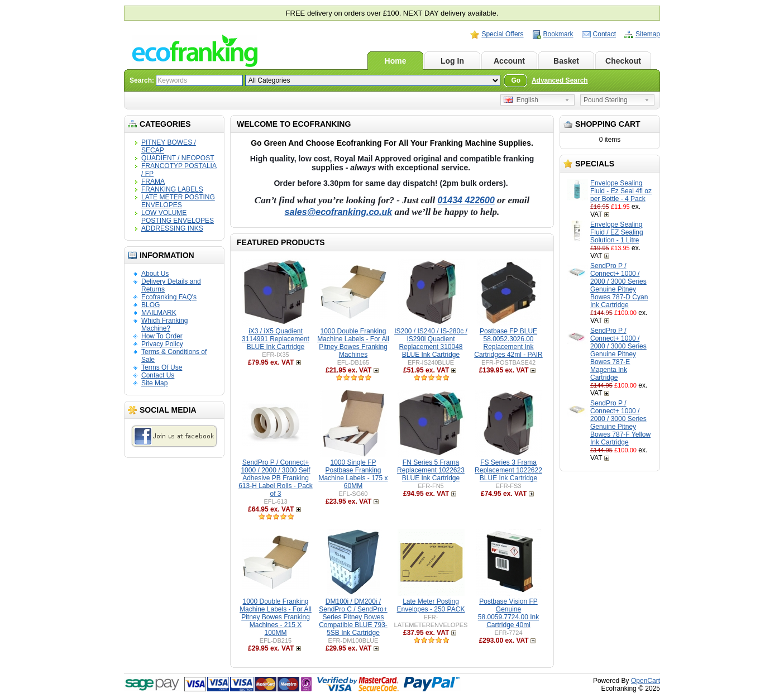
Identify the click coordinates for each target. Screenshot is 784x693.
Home (396, 61)
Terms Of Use (162, 367)
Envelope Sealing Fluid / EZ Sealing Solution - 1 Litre (617, 232)
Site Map (154, 383)
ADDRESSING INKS (172, 228)
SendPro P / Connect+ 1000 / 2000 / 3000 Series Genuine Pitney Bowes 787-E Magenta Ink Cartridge (618, 354)
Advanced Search (560, 80)
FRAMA (153, 181)
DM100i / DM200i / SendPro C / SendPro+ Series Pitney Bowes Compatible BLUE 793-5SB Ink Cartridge (353, 617)
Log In (452, 61)
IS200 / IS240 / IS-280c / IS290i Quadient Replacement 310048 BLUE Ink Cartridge (431, 343)
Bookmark (558, 34)
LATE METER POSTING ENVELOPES (178, 201)
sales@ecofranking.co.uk (339, 212)
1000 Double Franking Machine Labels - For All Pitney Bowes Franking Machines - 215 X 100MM (276, 617)
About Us (155, 274)
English (521, 100)
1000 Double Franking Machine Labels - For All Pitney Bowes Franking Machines (353, 343)
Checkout (623, 61)
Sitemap (648, 34)
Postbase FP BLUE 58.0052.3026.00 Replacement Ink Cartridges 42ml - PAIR (508, 343)
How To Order (162, 336)
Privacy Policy (162, 344)
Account (509, 61)
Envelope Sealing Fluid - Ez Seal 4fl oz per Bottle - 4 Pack (621, 191)
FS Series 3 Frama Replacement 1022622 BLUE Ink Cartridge (508, 470)
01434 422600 (466, 200)
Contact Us (158, 375)
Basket (566, 61)
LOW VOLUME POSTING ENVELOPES (178, 217)
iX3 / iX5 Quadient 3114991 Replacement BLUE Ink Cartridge (276, 339)
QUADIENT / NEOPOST (178, 158)
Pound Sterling (606, 100)
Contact (604, 34)
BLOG (150, 305)
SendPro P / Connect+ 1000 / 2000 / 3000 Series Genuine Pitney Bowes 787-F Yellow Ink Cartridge (620, 423)
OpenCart (646, 681)
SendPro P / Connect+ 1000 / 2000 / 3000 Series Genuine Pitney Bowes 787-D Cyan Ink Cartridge (619, 285)
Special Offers (502, 34)
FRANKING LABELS (172, 189)
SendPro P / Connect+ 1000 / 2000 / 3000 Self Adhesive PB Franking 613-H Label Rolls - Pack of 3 (276, 478)
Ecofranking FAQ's (169, 297)
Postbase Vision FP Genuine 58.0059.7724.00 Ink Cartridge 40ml (508, 613)
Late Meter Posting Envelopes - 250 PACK (431, 605)
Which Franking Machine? (164, 324)
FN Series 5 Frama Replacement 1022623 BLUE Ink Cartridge (431, 470)
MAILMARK (159, 313)
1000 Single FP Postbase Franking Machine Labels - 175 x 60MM (353, 474)
